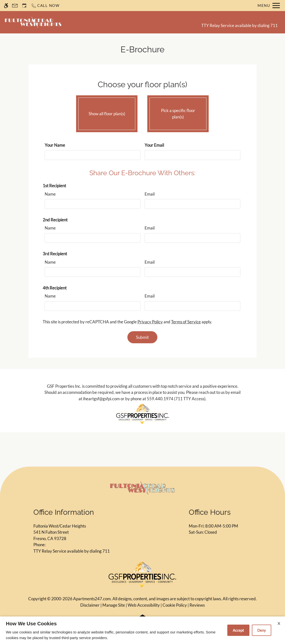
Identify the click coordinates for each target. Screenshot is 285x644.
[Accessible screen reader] (6, 6)
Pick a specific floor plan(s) (178, 113)
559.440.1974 (160, 399)
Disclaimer (90, 605)
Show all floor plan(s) (107, 113)
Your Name (55, 145)
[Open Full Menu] (269, 6)
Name (50, 194)
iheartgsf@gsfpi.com (101, 399)
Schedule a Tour (130, 22)
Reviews (197, 605)
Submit (142, 337)
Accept (238, 630)
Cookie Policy (175, 605)
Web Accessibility (144, 605)
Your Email (154, 145)
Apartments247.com (92, 599)
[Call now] (45, 6)
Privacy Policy (150, 322)
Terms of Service (186, 322)
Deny (262, 630)
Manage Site (114, 605)
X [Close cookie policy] (279, 623)
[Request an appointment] (24, 6)
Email (150, 194)
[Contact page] (15, 6)
